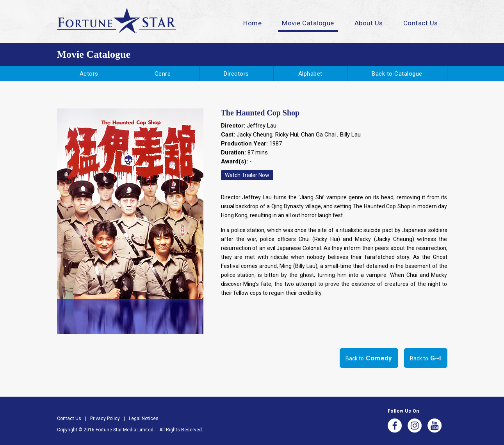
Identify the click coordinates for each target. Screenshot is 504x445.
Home (252, 23)
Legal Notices (144, 418)
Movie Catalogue (308, 23)
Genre (163, 74)
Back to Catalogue (397, 74)
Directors (236, 74)
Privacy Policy (105, 418)
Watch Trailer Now (247, 175)
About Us (369, 23)
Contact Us (421, 23)
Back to (369, 358)
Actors (89, 74)
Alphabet (310, 74)
